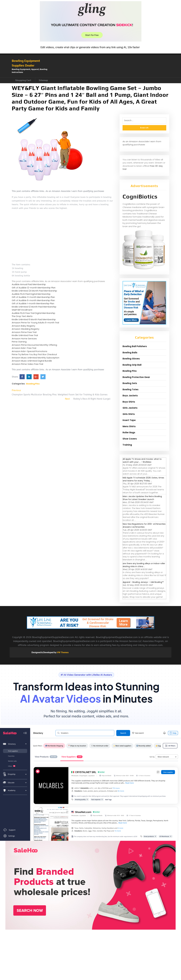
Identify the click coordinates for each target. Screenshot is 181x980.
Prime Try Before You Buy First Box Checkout (34, 354)
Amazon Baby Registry (23, 326)
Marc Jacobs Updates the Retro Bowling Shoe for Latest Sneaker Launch (142, 498)
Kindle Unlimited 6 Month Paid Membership (34, 319)
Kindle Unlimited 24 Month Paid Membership (34, 291)
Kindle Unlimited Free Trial (25, 335)
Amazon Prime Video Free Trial (27, 364)
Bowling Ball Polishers (135, 346)
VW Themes (63, 652)
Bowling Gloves (131, 359)
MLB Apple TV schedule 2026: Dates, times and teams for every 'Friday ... (143, 479)
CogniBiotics (140, 197)
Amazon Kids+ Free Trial (24, 348)
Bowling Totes (131, 389)
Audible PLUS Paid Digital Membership (31, 294)
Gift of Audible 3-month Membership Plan (33, 297)
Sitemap (43, 80)
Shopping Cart (23, 80)
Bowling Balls (130, 353)
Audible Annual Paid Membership (29, 284)
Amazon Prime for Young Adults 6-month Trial (35, 323)
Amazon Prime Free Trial (24, 332)
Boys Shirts (129, 402)
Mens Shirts (129, 426)
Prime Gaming (19, 342)
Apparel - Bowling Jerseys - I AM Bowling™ (143, 582)
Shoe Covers (130, 439)
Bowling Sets (130, 383)
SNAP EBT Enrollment (22, 310)
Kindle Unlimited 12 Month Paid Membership (34, 307)
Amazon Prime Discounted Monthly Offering (34, 345)
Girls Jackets (130, 408)
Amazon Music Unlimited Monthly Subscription (36, 358)
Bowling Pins (33, 384)
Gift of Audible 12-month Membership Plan (34, 288)
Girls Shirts (129, 414)
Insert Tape (129, 420)
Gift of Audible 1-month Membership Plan (33, 303)
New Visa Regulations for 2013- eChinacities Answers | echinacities (144, 525)
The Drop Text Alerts (22, 316)
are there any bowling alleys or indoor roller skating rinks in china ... (144, 565)
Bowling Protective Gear (136, 377)
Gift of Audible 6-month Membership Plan (33, 300)
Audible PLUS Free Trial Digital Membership (33, 313)
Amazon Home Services (24, 339)
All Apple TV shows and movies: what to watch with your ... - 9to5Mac (142, 460)
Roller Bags (129, 432)
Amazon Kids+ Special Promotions (30, 351)
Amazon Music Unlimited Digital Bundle (32, 361)
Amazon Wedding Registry (26, 329)
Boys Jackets (130, 396)
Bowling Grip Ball (132, 365)
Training (127, 445)
